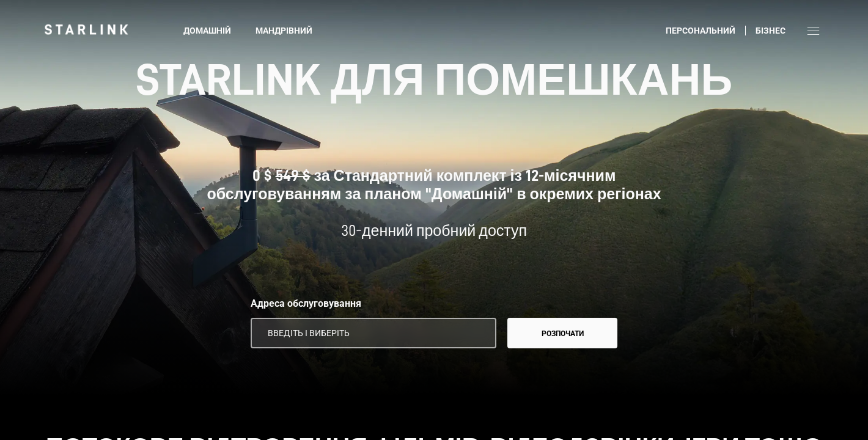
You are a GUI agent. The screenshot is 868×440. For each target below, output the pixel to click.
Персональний (701, 31)
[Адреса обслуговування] (373, 333)
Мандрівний (284, 31)
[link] (86, 29)
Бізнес (771, 31)
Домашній (207, 31)
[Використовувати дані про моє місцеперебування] (479, 333)
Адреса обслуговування (306, 303)
